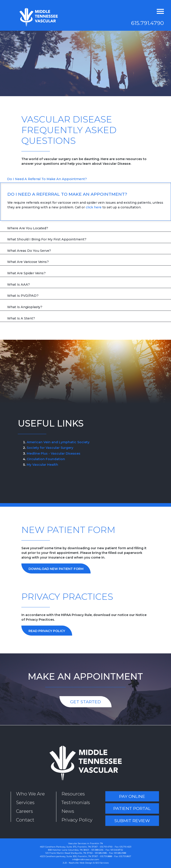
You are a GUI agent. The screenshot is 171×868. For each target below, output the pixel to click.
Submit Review (132, 821)
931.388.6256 (97, 850)
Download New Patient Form (56, 569)
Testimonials (76, 802)
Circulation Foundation (46, 459)
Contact (25, 820)
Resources (73, 794)
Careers (24, 811)
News (68, 811)
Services (25, 802)
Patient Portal (132, 808)
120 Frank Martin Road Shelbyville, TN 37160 (69, 853)
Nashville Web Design (81, 863)
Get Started (85, 702)
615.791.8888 (106, 856)
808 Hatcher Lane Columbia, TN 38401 (69, 850)
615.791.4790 (148, 23)
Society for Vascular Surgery (50, 448)
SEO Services (102, 863)
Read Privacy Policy (47, 631)
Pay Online (132, 796)
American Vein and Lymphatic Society (58, 442)
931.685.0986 (101, 853)
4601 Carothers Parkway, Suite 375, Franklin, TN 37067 (69, 847)
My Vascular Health (42, 465)
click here (94, 207)
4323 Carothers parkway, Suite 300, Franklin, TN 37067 (69, 856)
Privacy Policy (77, 820)
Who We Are (30, 794)
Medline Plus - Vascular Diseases (54, 453)
